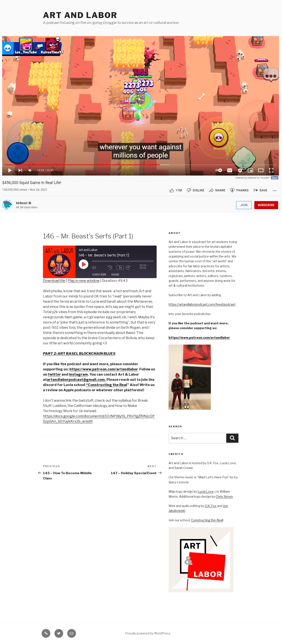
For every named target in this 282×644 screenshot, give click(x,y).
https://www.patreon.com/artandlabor (199, 338)
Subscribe (99, 275)
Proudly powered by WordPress (148, 633)
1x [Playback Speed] (121, 267)
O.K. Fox (211, 506)
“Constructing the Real (107, 385)
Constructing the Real (207, 520)
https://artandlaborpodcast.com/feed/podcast (202, 304)
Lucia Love (206, 491)
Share (115, 275)
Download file (54, 281)
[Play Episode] (84, 264)
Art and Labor (80, 15)
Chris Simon (224, 496)
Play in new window (84, 281)
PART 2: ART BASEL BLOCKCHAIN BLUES (79, 354)
